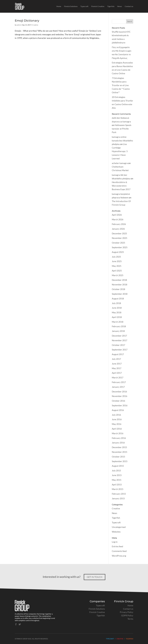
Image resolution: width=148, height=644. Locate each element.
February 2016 (119, 438)
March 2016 (118, 433)
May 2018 (117, 312)
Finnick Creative (98, 6)
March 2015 (118, 489)
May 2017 (117, 368)
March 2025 (118, 275)
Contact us (129, 6)
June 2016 (117, 419)
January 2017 (118, 387)
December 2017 (119, 336)
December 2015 (119, 447)
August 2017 (118, 354)
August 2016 (118, 410)
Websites (116, 532)
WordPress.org (119, 556)
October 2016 (118, 401)
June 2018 (117, 308)
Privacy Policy (127, 612)
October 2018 (118, 289)
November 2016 (120, 396)
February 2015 (119, 494)
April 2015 (117, 485)
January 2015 (118, 498)
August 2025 (118, 252)
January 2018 (118, 331)
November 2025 (120, 238)
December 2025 (119, 233)
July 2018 (116, 303)
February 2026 (119, 224)
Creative (35, 25)
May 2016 (117, 424)
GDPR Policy (127, 615)
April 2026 (117, 215)
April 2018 (117, 317)
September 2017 (120, 350)
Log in (115, 542)
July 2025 (116, 257)
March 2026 (118, 219)
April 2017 (117, 373)
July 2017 (116, 359)
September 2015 (120, 461)
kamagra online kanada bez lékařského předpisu (122, 141)
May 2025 (117, 266)
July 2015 (116, 471)
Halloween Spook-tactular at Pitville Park (122, 129)
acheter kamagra (120, 163)
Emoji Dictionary (27, 21)
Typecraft (84, 6)
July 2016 (116, 415)
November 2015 (120, 452)
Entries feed (117, 546)
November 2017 (120, 340)
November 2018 (120, 285)
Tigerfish (111, 6)
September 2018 (120, 294)
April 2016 (117, 429)
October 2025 (118, 243)
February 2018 (119, 326)
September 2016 (120, 405)
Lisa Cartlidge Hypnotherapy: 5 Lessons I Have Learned (120, 151)
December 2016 (119, 392)
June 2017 (117, 364)
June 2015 (117, 475)
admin (19, 25)
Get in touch (95, 577)
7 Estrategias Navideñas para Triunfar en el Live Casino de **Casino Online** (121, 85)
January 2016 (118, 443)
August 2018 (118, 299)
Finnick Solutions (71, 6)
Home (59, 6)
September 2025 (120, 247)
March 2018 (118, 322)
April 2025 (117, 271)
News (120, 6)
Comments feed (119, 551)
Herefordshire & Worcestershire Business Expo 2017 (121, 186)
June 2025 (117, 261)
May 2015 (117, 480)
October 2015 (118, 457)
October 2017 (118, 345)
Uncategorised (119, 527)
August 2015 (118, 466)
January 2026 (118, 229)
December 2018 (119, 280)
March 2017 (118, 378)
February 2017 (119, 382)
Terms (130, 619)
